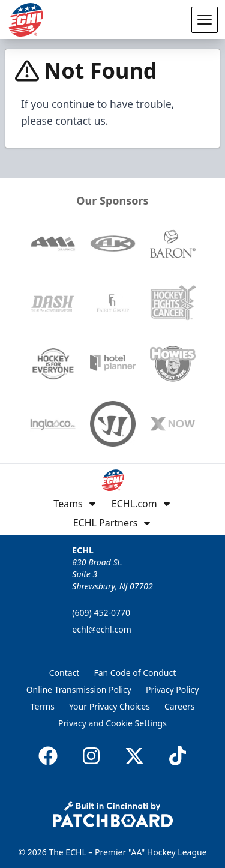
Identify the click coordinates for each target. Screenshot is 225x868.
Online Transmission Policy (79, 689)
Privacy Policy (172, 689)
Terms (43, 706)
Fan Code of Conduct (135, 673)
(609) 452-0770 (101, 613)
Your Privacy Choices (109, 706)
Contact (64, 673)
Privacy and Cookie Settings (112, 723)
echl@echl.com (101, 629)
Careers (179, 706)
